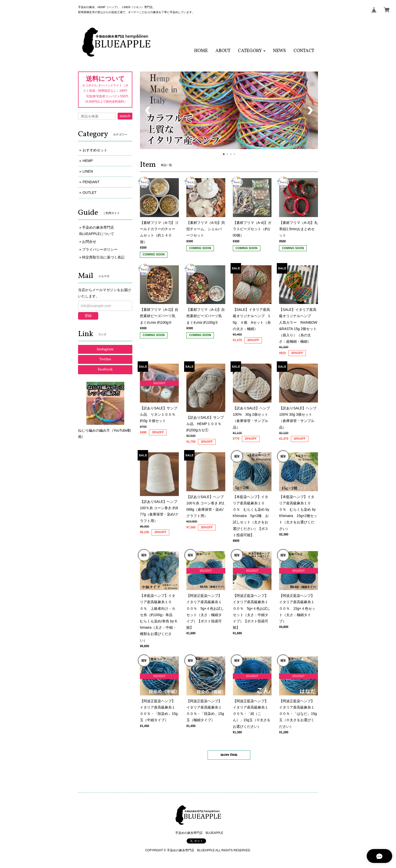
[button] (252, 51)
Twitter (105, 359)
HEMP (88, 161)
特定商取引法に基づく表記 (103, 257)
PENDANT (91, 182)
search (125, 116)
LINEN (88, 171)
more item (229, 755)
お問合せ (89, 242)
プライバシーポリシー (100, 249)
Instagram (105, 349)
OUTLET (90, 193)
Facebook (105, 370)
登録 (88, 316)
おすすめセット (95, 150)
